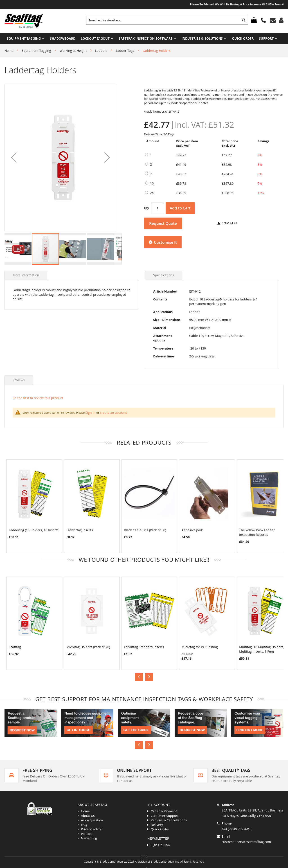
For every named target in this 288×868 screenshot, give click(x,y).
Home (9, 51)
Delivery (157, 825)
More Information (26, 275)
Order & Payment (164, 811)
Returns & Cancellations (169, 820)
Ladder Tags (125, 51)
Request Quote (163, 223)
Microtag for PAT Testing (200, 647)
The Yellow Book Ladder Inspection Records (257, 532)
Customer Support (165, 816)
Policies (87, 834)
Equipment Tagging (36, 51)
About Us (88, 816)
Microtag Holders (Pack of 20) (88, 647)
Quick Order (160, 829)
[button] (14, 157)
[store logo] (24, 21)
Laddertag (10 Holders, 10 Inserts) (34, 530)
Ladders (101, 51)
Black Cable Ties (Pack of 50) (145, 530)
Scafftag (15, 647)
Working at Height (73, 51)
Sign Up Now (160, 845)
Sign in (90, 412)
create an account (113, 412)
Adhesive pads (193, 530)
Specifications (164, 275)
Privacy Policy (91, 829)
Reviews (19, 380)
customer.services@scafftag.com (246, 842)
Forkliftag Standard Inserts (144, 647)
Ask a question (92, 820)
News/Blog (89, 838)
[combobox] (167, 20)
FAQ (84, 825)
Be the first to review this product (38, 398)
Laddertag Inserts (80, 530)
